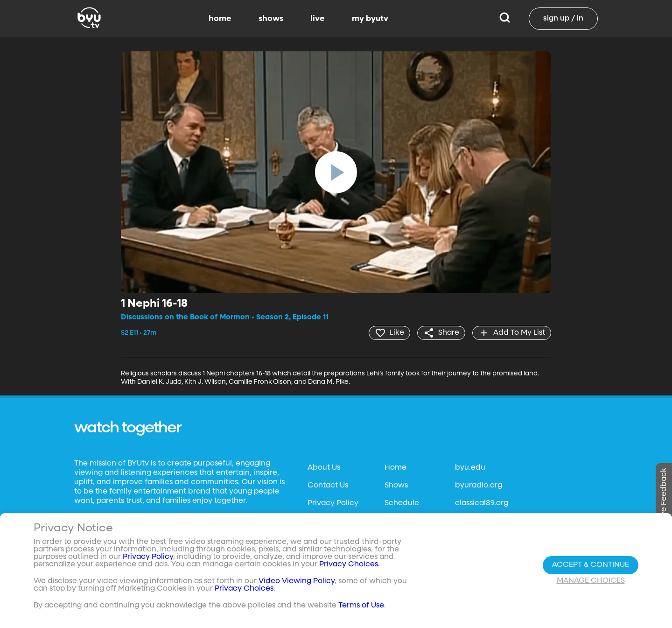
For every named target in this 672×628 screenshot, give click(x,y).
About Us (324, 468)
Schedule (402, 503)
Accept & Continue (591, 565)
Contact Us (328, 486)
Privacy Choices (244, 589)
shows (271, 19)
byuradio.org (479, 486)
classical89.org (482, 503)
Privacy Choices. (350, 564)
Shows (396, 486)
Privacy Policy (333, 503)
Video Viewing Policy (297, 581)
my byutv (370, 19)
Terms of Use (361, 606)
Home (395, 468)
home (220, 19)
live (318, 19)
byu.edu (470, 468)
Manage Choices (591, 581)
